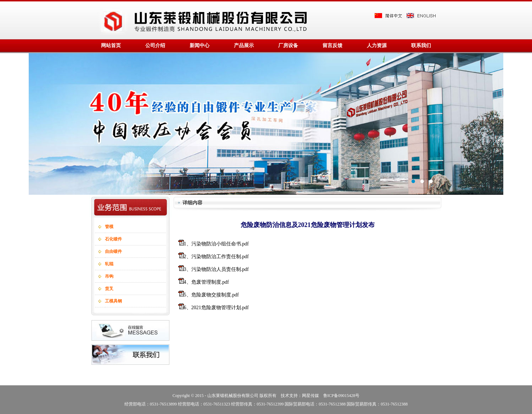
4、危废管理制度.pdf (206, 282)
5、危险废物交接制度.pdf (211, 295)
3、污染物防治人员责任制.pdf (216, 269)
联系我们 (421, 46)
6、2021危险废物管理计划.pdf (216, 308)
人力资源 (377, 46)
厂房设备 (288, 46)
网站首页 (111, 46)
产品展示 (244, 46)
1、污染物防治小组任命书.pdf (216, 244)
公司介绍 (155, 46)
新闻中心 (200, 46)
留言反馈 (332, 46)
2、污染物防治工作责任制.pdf (216, 257)
